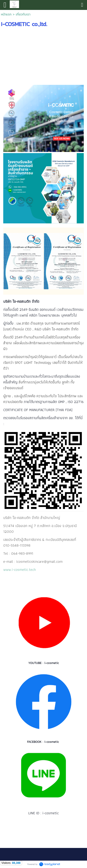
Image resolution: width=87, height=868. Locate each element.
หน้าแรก (6, 14)
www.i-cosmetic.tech (19, 570)
